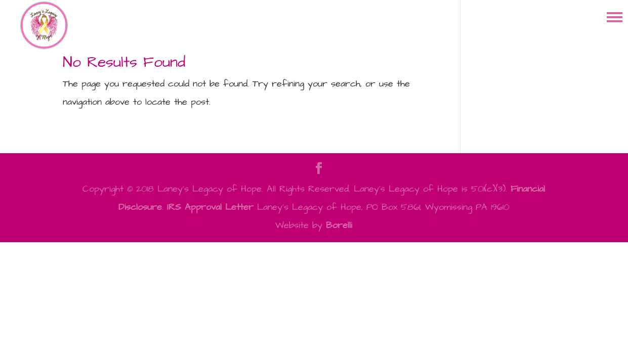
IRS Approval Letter (210, 207)
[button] (615, 16)
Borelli (339, 225)
